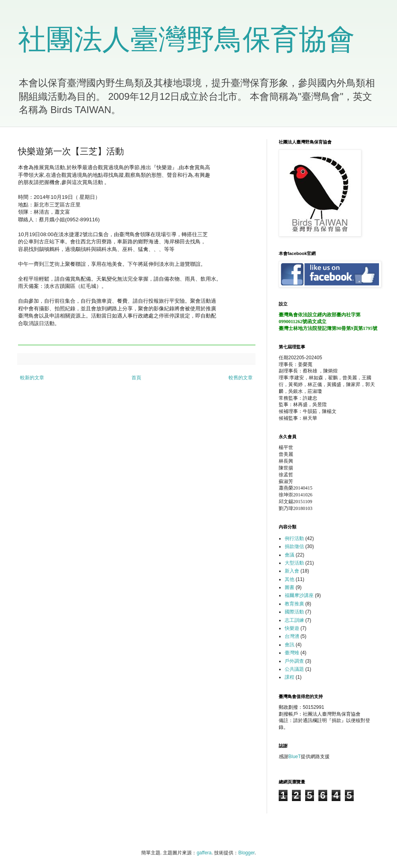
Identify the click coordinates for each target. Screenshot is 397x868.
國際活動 (294, 612)
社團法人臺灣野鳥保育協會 (186, 39)
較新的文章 (32, 378)
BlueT (295, 757)
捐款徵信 (294, 546)
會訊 (290, 645)
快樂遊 (292, 628)
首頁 (136, 378)
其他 (290, 579)
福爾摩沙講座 (299, 595)
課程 (290, 677)
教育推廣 (294, 604)
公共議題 (294, 669)
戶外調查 (294, 661)
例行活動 (294, 538)
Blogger (246, 853)
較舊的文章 (241, 378)
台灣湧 (292, 636)
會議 (290, 555)
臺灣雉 (292, 653)
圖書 (290, 587)
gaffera (204, 853)
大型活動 (294, 563)
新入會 (292, 571)
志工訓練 (294, 620)
